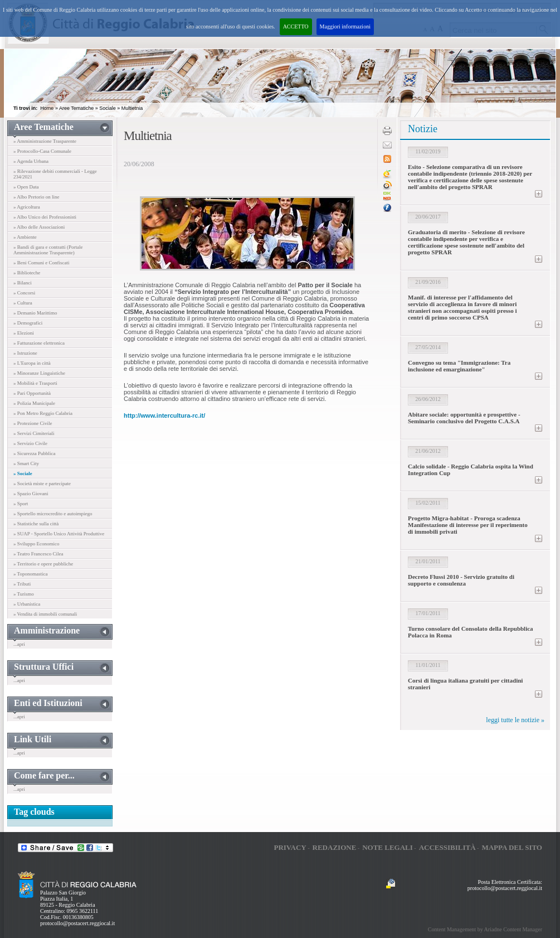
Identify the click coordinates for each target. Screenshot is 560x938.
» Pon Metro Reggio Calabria (43, 413)
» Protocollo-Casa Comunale (42, 151)
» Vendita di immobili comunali (45, 614)
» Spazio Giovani (31, 494)
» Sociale (23, 473)
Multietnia (132, 108)
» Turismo (24, 594)
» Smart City (26, 463)
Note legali (388, 847)
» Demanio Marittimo (35, 313)
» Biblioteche (27, 273)
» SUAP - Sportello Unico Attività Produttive (59, 534)
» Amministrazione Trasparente (45, 141)
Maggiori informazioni (345, 26)
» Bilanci (23, 283)
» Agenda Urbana (31, 161)
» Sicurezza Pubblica (34, 453)
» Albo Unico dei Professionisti (45, 217)
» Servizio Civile (30, 443)
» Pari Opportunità (32, 393)
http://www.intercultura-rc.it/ (164, 415)
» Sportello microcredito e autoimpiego (53, 514)
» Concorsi (24, 293)
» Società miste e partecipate (42, 483)
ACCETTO (296, 26)
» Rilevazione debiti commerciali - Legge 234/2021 (55, 174)
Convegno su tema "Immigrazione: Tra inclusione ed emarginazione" (459, 366)
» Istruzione (25, 353)
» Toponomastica (30, 574)
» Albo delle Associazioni (39, 227)
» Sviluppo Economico (36, 544)
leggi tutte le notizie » (515, 720)
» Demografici (28, 323)
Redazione (335, 847)
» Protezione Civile (33, 423)
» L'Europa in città (32, 363)
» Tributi (22, 584)
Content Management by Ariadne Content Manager (485, 929)
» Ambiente (25, 237)
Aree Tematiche (76, 108)
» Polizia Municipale (34, 403)
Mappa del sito (512, 847)
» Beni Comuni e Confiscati (42, 263)
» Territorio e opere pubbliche (43, 564)
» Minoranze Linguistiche (39, 373)
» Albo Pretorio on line (36, 197)
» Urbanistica (27, 604)
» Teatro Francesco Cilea (38, 554)
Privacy (290, 847)
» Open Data (26, 187)
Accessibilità (447, 847)
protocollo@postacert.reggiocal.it (77, 923)
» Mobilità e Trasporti (35, 383)
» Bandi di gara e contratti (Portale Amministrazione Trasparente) (48, 250)
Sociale (108, 108)
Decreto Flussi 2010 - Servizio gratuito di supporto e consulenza (461, 580)
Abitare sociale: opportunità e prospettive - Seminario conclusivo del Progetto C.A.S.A (464, 418)
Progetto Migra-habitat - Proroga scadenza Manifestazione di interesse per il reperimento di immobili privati (468, 525)
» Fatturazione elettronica (39, 343)
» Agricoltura (27, 207)
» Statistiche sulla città (36, 524)
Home (47, 108)
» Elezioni (24, 333)
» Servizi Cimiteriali (34, 433)
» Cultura (23, 303)
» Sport (21, 504)
